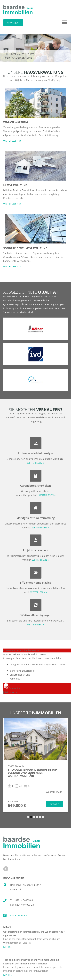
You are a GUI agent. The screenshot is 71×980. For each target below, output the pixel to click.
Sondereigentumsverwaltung (25, 248)
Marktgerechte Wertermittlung (36, 518)
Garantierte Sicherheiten (35, 486)
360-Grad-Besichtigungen (36, 615)
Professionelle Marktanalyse (36, 453)
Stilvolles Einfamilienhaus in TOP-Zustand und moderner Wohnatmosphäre (33, 773)
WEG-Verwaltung (16, 122)
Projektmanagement (36, 550)
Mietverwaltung (15, 185)
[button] (65, 22)
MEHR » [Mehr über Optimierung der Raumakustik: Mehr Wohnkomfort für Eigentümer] (7, 947)
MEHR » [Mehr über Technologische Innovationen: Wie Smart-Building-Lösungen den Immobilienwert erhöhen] (7, 975)
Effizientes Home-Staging (36, 583)
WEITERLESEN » (35, 463)
